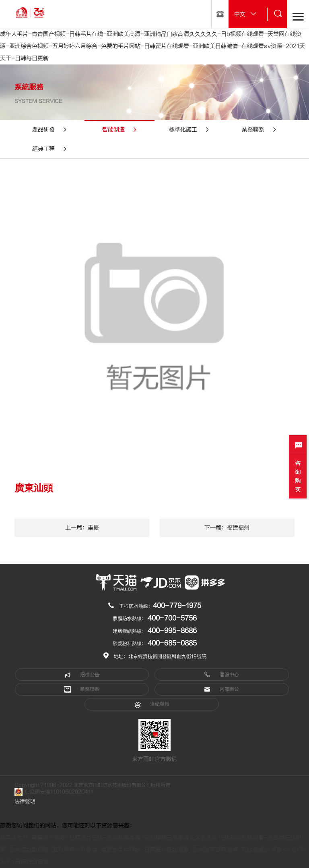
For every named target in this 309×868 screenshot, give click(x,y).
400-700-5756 (172, 618)
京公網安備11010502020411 (54, 792)
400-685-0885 (172, 643)
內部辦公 (221, 689)
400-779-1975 (177, 606)
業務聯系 (82, 689)
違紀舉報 (152, 704)
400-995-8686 (172, 631)
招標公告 (82, 675)
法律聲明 (25, 802)
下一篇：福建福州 (227, 528)
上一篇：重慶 (82, 528)
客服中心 (221, 675)
